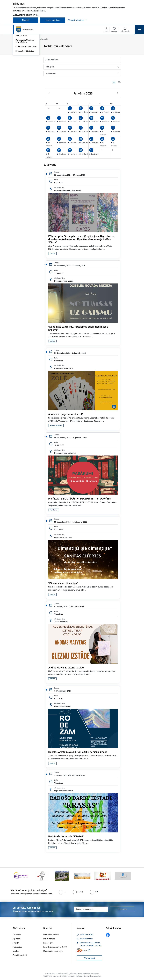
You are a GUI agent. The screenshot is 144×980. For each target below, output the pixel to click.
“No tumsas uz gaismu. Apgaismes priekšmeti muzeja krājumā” (78, 328)
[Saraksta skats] (120, 82)
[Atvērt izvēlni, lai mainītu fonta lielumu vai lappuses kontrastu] (125, 30)
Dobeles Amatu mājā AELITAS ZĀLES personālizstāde (78, 752)
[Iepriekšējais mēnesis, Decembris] (49, 93)
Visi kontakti (89, 958)
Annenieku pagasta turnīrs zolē (66, 414)
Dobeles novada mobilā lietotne (26, 61)
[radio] (62, 892)
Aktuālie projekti (20, 955)
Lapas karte (48, 943)
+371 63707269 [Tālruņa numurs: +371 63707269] (87, 935)
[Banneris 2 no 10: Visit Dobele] (41, 876)
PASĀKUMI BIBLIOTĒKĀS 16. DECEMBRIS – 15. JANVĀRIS (80, 499)
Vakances (17, 935)
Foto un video (21, 66)
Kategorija (50, 67)
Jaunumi (19, 51)
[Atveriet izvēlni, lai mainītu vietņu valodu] (114, 30)
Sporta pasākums (56, 425)
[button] (72, 110)
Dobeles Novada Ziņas (25, 55)
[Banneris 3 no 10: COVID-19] (62, 876)
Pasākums (54, 510)
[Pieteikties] (123, 909)
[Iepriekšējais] (17, 876)
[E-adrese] (82, 950)
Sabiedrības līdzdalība (25, 81)
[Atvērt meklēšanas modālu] (106, 30)
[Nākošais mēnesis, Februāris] (117, 93)
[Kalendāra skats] (114, 82)
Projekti (16, 943)
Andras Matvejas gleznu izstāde (66, 668)
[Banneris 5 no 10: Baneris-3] (103, 876)
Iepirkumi (17, 939)
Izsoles (16, 951)
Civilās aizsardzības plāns (26, 77)
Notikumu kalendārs (24, 46)
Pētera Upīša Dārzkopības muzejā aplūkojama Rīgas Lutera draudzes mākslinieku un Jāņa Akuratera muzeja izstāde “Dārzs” (81, 239)
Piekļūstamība (49, 939)
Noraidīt (26, 20)
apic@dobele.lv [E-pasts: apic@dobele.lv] (86, 939)
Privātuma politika (51, 935)
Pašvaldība (17, 947)
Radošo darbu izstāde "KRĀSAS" (66, 836)
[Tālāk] (127, 876)
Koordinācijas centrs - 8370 (55, 947)
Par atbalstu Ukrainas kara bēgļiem (25, 71)
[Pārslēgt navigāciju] (140, 29)
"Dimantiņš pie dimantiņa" (63, 583)
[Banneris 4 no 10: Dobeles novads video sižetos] (82, 876)
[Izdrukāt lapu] (128, 45)
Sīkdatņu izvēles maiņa (53, 951)
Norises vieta (51, 73)
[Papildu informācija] (89, 950)
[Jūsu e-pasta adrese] (91, 909)
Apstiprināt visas (53, 20)
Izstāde (52, 253)
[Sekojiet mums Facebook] (108, 935)
